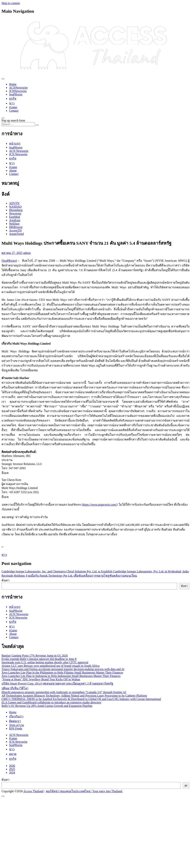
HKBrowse (16, 227)
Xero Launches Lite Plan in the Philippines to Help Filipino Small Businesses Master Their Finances (62, 673)
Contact (14, 111)
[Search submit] (37, 125)
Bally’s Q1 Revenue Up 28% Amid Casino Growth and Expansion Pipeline (47, 706)
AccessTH (15, 230)
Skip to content (11, 3)
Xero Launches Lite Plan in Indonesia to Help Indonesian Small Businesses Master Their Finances (61, 676)
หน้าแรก (15, 144)
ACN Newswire (19, 151)
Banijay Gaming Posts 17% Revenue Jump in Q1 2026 (35, 656)
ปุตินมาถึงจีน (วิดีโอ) (15, 688)
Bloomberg (16, 210)
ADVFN (14, 203)
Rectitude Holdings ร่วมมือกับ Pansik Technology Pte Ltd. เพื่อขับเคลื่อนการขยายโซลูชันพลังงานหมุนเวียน (69, 576)
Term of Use (17, 725)
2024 (12, 772)
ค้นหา (5, 580)
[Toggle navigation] (3, 79)
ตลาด (13, 754)
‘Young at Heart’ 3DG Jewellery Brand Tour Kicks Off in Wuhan (41, 679)
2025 (12, 769)
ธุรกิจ (13, 99)
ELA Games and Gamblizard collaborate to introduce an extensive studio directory (51, 702)
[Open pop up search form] (3, 118)
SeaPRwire (16, 94)
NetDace (14, 224)
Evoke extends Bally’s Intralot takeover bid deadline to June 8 (39, 659)
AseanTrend (16, 234)
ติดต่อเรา (15, 721)
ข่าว (12, 103)
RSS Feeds (16, 728)
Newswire (15, 213)
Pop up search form (13, 120)
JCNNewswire (18, 91)
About (13, 171)
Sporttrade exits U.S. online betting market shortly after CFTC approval (45, 662)
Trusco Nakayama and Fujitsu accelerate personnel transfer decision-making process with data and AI (63, 669)
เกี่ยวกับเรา (16, 716)
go (186, 785)
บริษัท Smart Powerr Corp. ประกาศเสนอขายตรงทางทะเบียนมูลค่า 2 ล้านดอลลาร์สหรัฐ (57, 683)
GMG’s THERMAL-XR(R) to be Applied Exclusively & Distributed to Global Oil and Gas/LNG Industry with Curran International (81, 699)
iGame (13, 107)
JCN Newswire (18, 154)
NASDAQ (15, 207)
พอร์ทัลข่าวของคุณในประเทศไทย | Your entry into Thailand (84, 791)
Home (13, 84)
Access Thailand (33, 791)
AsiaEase (15, 220)
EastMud (15, 217)
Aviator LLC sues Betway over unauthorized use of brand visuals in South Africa (51, 666)
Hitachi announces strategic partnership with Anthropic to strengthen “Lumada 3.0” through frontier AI (64, 692)
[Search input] (18, 124)
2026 (12, 766)
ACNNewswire (18, 88)
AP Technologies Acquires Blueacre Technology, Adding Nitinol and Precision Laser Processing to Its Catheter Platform (74, 696)
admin (27, 253)
